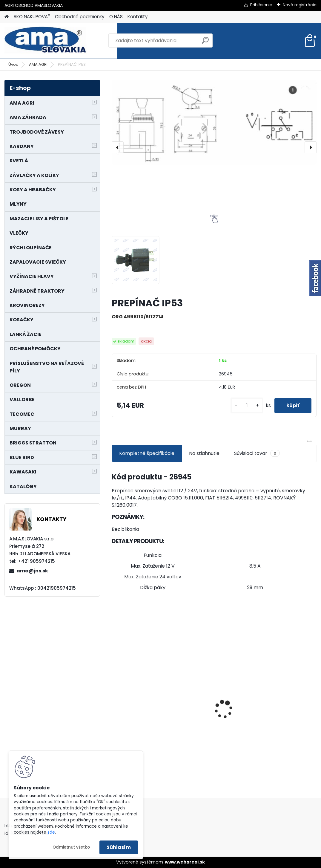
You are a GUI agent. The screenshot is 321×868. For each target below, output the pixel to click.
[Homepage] (7, 17)
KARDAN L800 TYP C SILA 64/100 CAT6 (283, 703)
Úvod (13, 64)
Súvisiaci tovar (257, 453)
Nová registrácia (300, 5)
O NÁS (116, 17)
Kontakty (138, 17)
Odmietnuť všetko (71, 847)
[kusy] (247, 405)
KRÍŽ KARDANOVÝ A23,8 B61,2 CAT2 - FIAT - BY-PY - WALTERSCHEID (144, 669)
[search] (205, 43)
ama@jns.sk (32, 571)
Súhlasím (119, 847)
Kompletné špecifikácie (147, 453)
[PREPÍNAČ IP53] (214, 122)
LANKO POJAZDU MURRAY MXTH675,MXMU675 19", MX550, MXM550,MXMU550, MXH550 (214, 705)
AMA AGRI (38, 64)
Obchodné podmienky (80, 17)
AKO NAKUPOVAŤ (32, 17)
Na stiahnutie (204, 453)
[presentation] (118, 147)
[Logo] (46, 41)
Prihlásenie (261, 5)
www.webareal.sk (185, 862)
